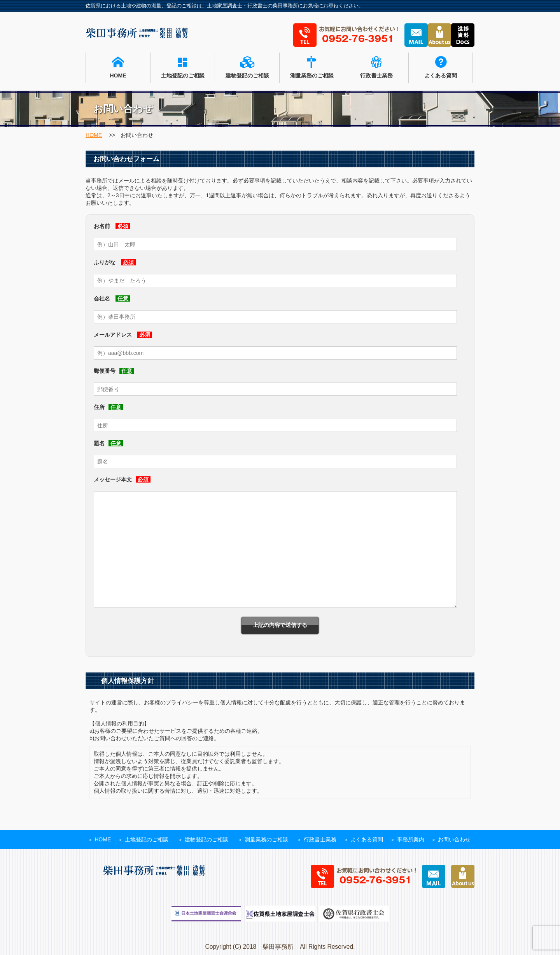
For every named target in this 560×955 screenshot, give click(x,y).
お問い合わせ (454, 839)
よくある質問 (441, 68)
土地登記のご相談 (183, 68)
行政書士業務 (376, 68)
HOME (118, 68)
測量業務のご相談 (312, 68)
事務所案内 (411, 839)
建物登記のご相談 (247, 68)
